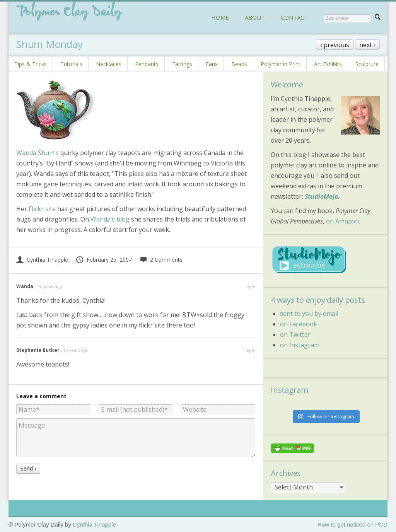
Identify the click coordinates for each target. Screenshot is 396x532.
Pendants (147, 64)
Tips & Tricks (31, 64)
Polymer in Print (281, 64)
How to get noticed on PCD (352, 524)
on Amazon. (343, 221)
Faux (212, 64)
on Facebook (299, 324)
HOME (220, 17)
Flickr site (42, 209)
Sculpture (367, 64)
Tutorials (71, 64)
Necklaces (109, 64)
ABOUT (255, 17)
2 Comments (161, 260)
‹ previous (335, 45)
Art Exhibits (328, 64)
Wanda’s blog (110, 219)
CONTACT (294, 17)
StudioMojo (321, 196)
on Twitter (295, 334)
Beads (239, 64)
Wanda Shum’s (38, 153)
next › (367, 45)
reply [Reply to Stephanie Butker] (250, 350)
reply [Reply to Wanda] (250, 286)
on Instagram (300, 345)
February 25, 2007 (104, 260)
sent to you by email (309, 314)
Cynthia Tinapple (42, 260)
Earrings (182, 64)
